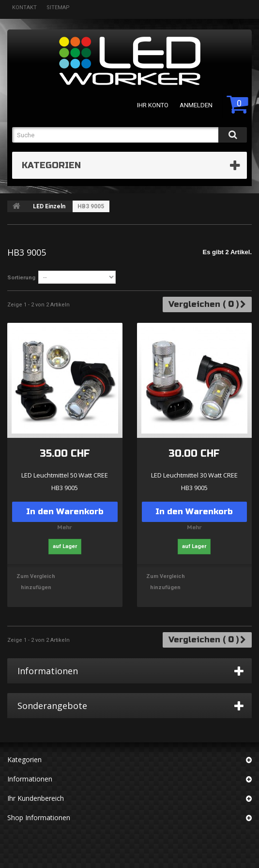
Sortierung (21, 278)
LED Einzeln (49, 206)
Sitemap (58, 7)
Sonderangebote (52, 706)
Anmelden (196, 105)
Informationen (48, 671)
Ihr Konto (153, 105)
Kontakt (24, 7)
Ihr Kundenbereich (36, 798)
